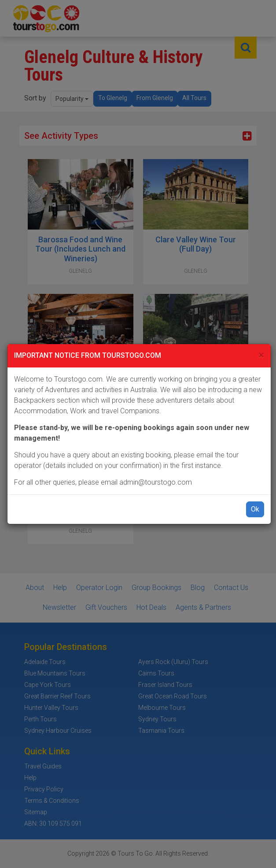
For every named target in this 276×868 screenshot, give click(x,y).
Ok (255, 509)
